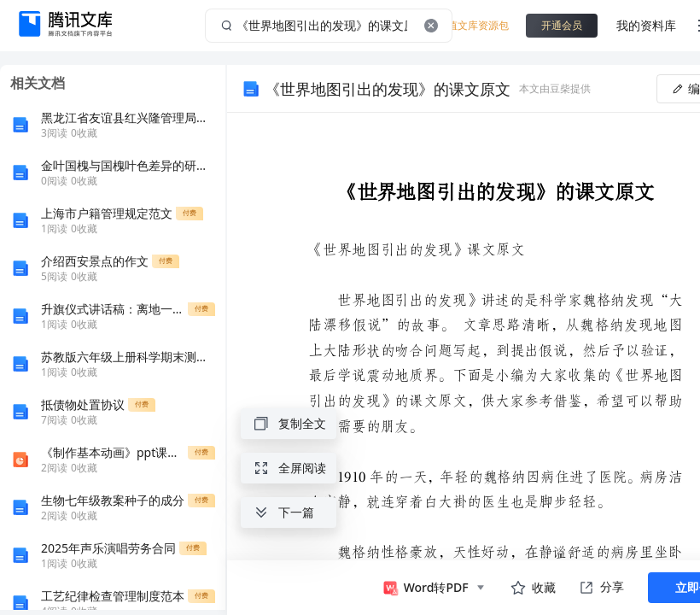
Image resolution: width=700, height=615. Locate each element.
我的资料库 (646, 25)
